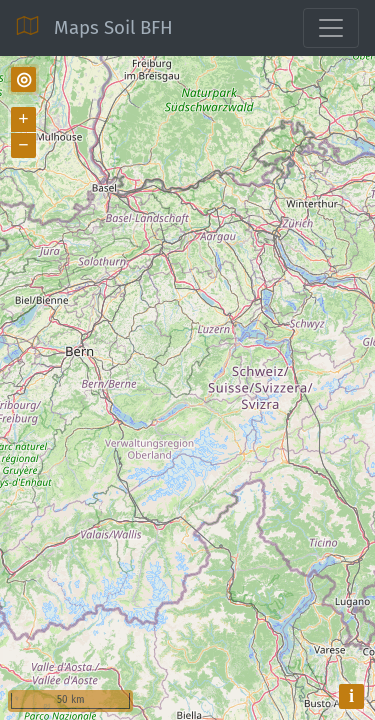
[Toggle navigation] (331, 28)
